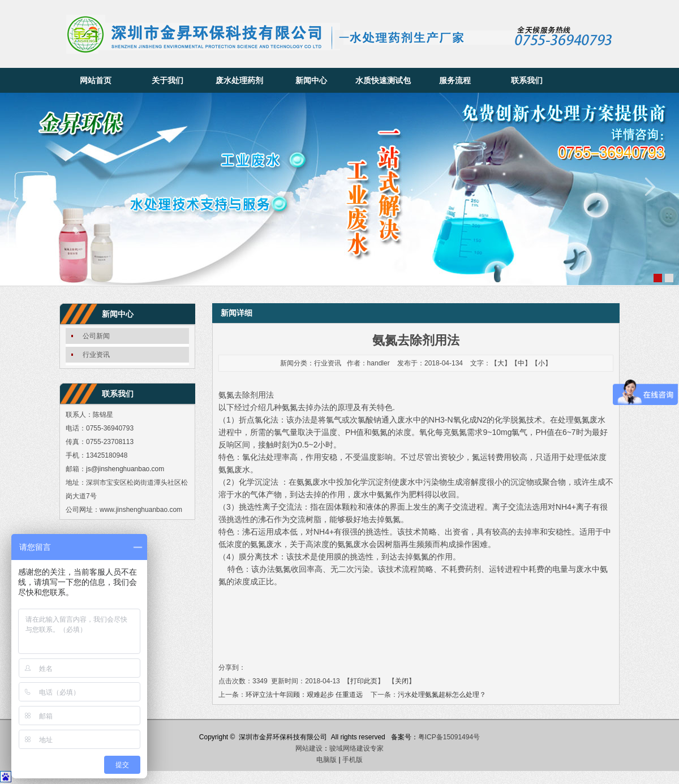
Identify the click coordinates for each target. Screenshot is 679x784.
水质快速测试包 (383, 80)
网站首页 (96, 80)
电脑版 (326, 760)
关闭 (402, 681)
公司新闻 (96, 336)
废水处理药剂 (239, 80)
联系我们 (527, 80)
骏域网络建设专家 (356, 748)
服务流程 (455, 80)
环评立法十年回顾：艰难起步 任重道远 (304, 695)
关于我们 (167, 80)
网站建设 (309, 748)
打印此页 (364, 681)
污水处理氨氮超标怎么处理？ (442, 695)
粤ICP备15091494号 (449, 737)
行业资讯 (96, 355)
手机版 (353, 760)
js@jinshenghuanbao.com (125, 469)
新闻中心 (311, 80)
